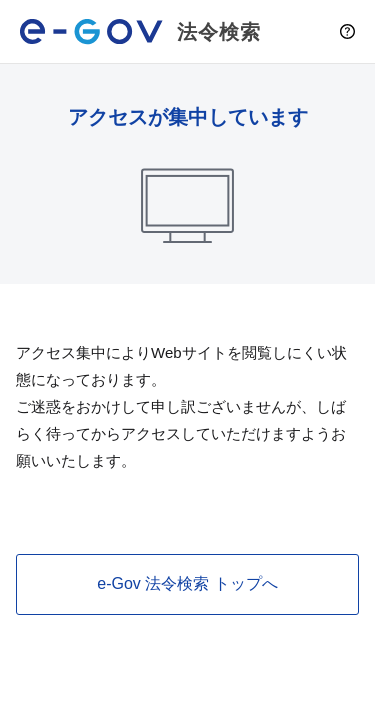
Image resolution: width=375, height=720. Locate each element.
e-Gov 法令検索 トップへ (187, 583)
